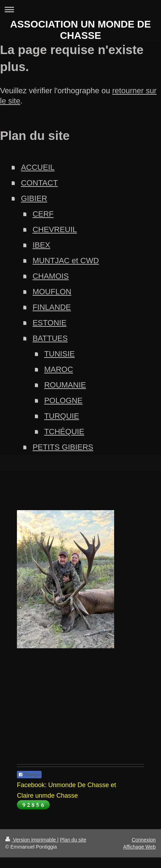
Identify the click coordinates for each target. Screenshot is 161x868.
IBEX (41, 245)
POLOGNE (63, 400)
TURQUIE (61, 416)
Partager (29, 775)
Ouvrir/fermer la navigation (80, 9)
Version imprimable (31, 840)
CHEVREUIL (55, 229)
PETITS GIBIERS (63, 447)
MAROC (58, 369)
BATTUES (50, 338)
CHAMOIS (51, 276)
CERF (43, 214)
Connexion (144, 840)
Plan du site (73, 840)
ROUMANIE (65, 385)
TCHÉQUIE (64, 432)
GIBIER (34, 198)
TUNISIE (59, 354)
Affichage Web (140, 847)
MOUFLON (52, 292)
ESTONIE (49, 323)
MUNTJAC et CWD (66, 261)
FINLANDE (52, 307)
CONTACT (39, 183)
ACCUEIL (38, 167)
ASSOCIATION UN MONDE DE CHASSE (80, 30)
